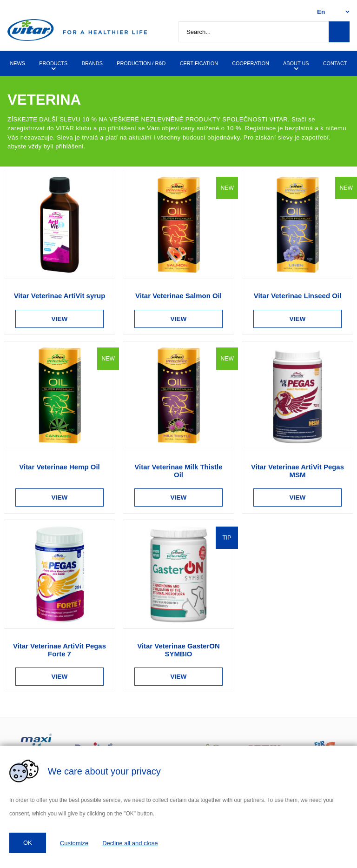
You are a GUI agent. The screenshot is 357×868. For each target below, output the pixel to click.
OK (28, 843)
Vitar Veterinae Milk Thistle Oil (178, 471)
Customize (74, 843)
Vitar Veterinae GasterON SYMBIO (178, 650)
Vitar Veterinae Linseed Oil (297, 296)
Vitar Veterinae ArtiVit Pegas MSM (297, 471)
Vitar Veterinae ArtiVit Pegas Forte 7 (59, 650)
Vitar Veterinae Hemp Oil (59, 467)
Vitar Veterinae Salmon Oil (178, 296)
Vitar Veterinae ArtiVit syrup (60, 296)
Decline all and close (130, 843)
